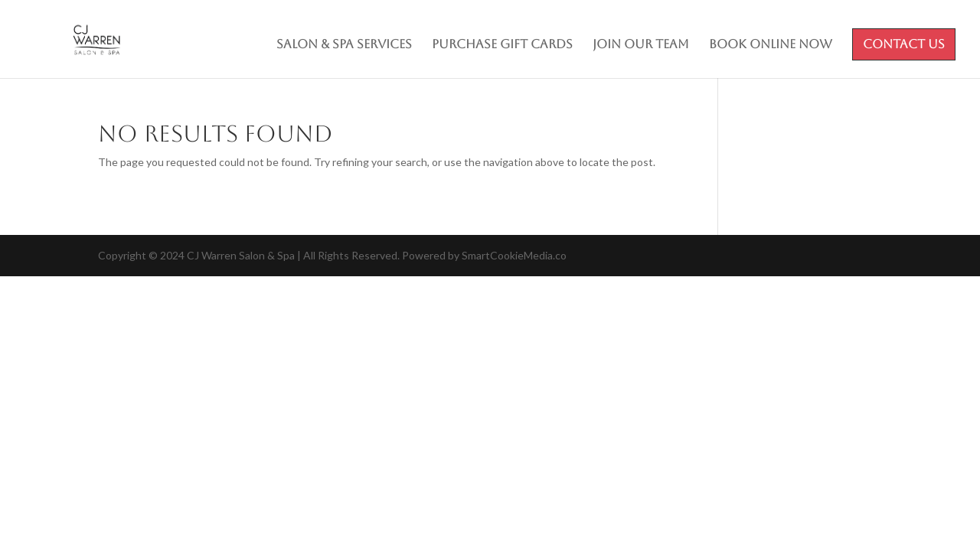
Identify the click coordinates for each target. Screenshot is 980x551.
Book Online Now (771, 45)
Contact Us (904, 45)
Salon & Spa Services (344, 45)
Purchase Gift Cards (502, 45)
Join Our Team (641, 45)
